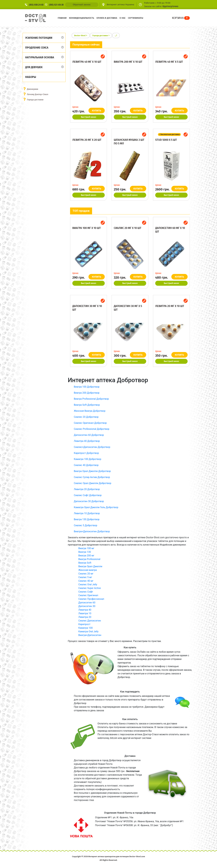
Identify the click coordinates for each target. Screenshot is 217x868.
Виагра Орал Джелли (90, 566)
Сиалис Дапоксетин (90, 621)
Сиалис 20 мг (86, 574)
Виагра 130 (85, 552)
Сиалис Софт (86, 592)
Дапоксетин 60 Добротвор (89, 435)
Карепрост (84, 624)
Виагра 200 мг (86, 556)
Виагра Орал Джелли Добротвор (92, 471)
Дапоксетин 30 (87, 606)
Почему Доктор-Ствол (38, 94)
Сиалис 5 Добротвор (86, 525)
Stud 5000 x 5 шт (166, 140)
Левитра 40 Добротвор (87, 441)
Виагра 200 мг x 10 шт (128, 62)
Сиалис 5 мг (85, 577)
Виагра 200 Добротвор (87, 393)
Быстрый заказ (89, 117)
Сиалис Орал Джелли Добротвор (93, 483)
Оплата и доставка (107, 18)
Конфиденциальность (82, 18)
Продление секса (37, 48)
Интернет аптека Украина (120, 5)
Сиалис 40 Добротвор (86, 465)
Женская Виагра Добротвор (90, 411)
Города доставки (35, 100)
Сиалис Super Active (90, 588)
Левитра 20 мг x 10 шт (170, 306)
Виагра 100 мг (86, 548)
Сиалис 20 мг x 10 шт (128, 228)
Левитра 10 (85, 613)
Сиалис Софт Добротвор (88, 495)
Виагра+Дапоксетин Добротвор (92, 531)
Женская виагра (88, 570)
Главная (62, 18)
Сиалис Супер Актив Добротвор (92, 477)
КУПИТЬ (97, 111)
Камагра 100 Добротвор (88, 459)
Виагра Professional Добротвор (91, 399)
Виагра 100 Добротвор (87, 387)
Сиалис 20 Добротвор (86, 417)
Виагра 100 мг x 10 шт (87, 228)
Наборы (31, 77)
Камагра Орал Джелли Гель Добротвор (96, 507)
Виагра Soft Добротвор (87, 405)
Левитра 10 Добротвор (87, 513)
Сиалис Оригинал (88, 595)
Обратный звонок (82, 5)
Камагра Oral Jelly (88, 631)
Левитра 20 (85, 617)
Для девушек (34, 67)
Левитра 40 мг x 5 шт (169, 62)
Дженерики (33, 89)
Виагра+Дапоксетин (90, 635)
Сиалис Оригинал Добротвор (90, 423)
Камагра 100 (86, 628)
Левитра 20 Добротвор (87, 489)
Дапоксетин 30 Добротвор (89, 501)
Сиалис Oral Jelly (88, 584)
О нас (123, 18)
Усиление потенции (39, 38)
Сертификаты (136, 18)
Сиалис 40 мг (86, 581)
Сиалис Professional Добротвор (92, 429)
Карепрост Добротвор (86, 453)
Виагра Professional (89, 559)
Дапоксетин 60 (87, 603)
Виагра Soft (85, 563)
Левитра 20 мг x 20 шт (87, 140)
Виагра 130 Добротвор (87, 519)
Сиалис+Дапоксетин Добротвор (92, 447)
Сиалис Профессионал (91, 599)
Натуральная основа (40, 57)
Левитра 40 (85, 610)
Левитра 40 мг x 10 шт (87, 62)
